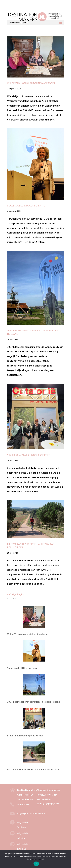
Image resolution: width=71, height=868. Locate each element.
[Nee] (67, 859)
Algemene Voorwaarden (49, 790)
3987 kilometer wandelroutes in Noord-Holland (33, 332)
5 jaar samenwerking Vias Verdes (29, 455)
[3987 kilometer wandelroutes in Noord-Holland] (34, 686)
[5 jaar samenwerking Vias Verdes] (34, 719)
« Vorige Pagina (16, 595)
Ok (36, 864)
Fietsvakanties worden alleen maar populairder (31, 546)
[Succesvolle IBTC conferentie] (34, 652)
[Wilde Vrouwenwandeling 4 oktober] (34, 618)
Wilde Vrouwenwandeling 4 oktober (31, 83)
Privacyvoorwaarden (47, 795)
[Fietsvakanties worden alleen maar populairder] (34, 753)
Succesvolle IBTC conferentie (26, 206)
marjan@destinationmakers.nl (31, 814)
